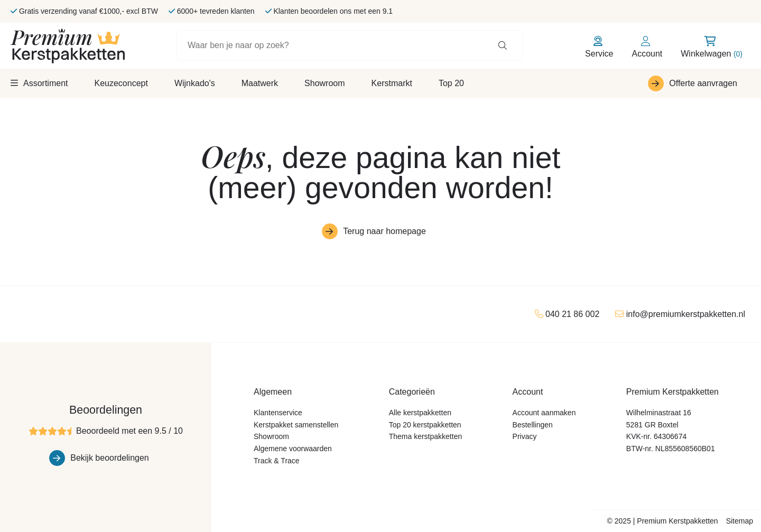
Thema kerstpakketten (426, 436)
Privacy (525, 436)
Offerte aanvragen (703, 83)
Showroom (324, 83)
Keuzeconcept (121, 83)
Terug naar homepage (384, 231)
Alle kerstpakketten (420, 413)
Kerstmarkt (392, 83)
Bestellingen (533, 425)
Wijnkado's (195, 83)
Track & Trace (277, 461)
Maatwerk (260, 83)
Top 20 (451, 83)
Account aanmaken (544, 413)
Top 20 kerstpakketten (425, 425)
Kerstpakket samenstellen (296, 425)
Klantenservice (278, 413)
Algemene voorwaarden (293, 449)
